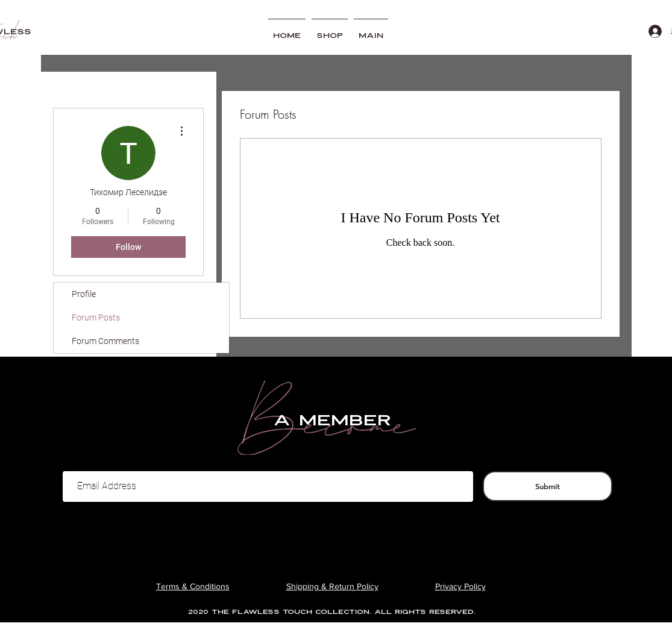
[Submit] (548, 486)
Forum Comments (105, 341)
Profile (84, 294)
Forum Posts (96, 318)
